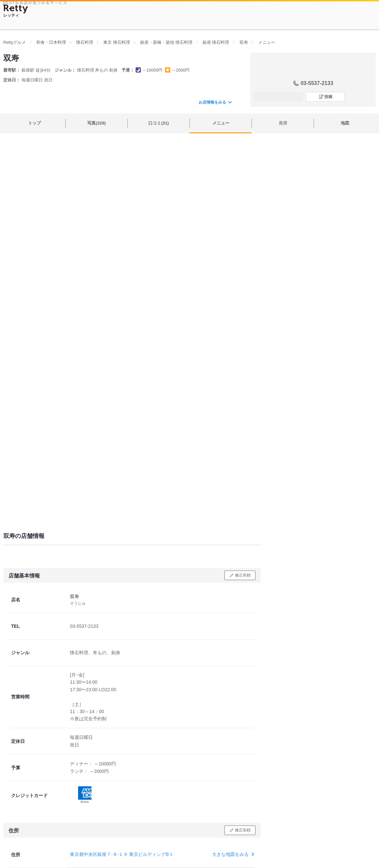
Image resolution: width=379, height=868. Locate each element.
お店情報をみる (215, 102)
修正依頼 (243, 575)
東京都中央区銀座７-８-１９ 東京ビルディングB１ (122, 854)
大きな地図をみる (232, 854)
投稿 (328, 97)
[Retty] (16, 9)
